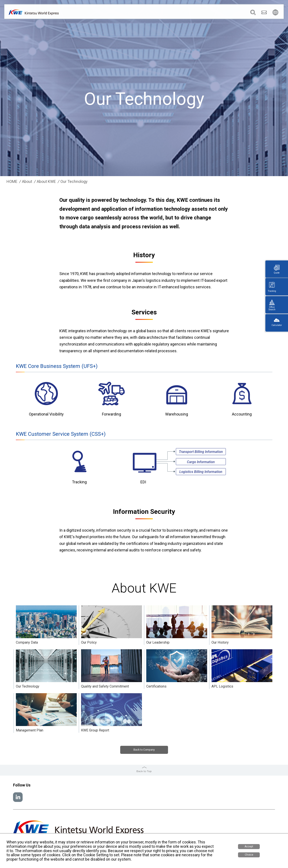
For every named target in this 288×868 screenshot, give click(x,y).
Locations (166, 13)
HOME (12, 182)
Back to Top (144, 770)
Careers (226, 13)
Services (147, 13)
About (27, 182)
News (184, 13)
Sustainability (204, 13)
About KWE (46, 182)
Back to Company (144, 750)
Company (127, 13)
